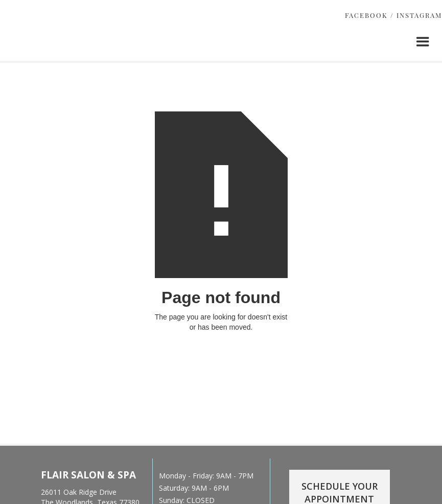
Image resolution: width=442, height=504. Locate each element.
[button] (423, 42)
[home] (88, 56)
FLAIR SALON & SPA (88, 475)
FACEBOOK (366, 15)
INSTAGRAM (419, 15)
